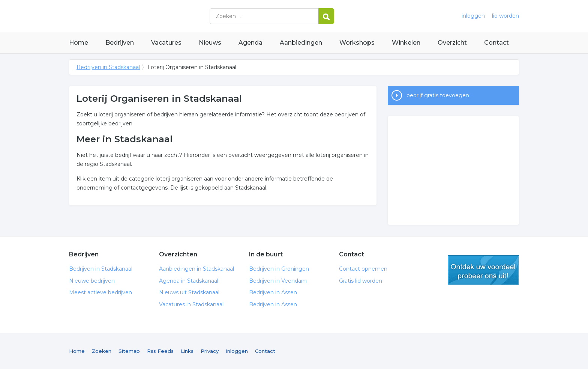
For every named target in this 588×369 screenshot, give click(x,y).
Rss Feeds (160, 351)
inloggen (473, 16)
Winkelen (406, 43)
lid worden (505, 16)
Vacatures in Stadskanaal (191, 304)
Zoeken (102, 351)
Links (187, 351)
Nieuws (210, 43)
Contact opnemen (363, 269)
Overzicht (452, 43)
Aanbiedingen (301, 43)
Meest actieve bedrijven (100, 292)
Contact (496, 43)
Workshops (357, 43)
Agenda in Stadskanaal (189, 281)
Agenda (250, 43)
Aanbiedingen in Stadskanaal (196, 269)
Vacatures (166, 43)
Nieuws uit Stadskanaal (189, 292)
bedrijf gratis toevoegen (438, 95)
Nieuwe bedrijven (92, 281)
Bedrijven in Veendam (278, 281)
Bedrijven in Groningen (279, 269)
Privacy (210, 351)
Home (79, 43)
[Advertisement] (453, 170)
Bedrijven (120, 43)
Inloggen (237, 351)
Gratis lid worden (361, 281)
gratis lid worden (483, 270)
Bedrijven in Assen (273, 292)
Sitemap (129, 351)
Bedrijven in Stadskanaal (163, 16)
